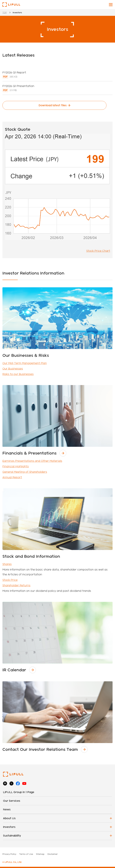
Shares (7, 564)
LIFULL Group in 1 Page (19, 792)
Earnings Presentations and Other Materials (32, 461)
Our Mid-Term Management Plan (25, 363)
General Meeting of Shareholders (25, 472)
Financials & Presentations (29, 453)
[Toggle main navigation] (111, 5)
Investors (9, 827)
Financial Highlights (16, 466)
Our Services (12, 801)
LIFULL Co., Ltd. (11, 5)
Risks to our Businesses (18, 374)
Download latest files (53, 105)
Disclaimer (53, 854)
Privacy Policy (9, 854)
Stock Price (10, 580)
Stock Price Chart (98, 251)
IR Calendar (14, 670)
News (7, 809)
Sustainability (12, 836)
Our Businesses (13, 369)
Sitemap (40, 854)
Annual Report (12, 477)
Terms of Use (26, 854)
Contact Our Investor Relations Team (40, 749)
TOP (5, 12)
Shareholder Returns (16, 585)
